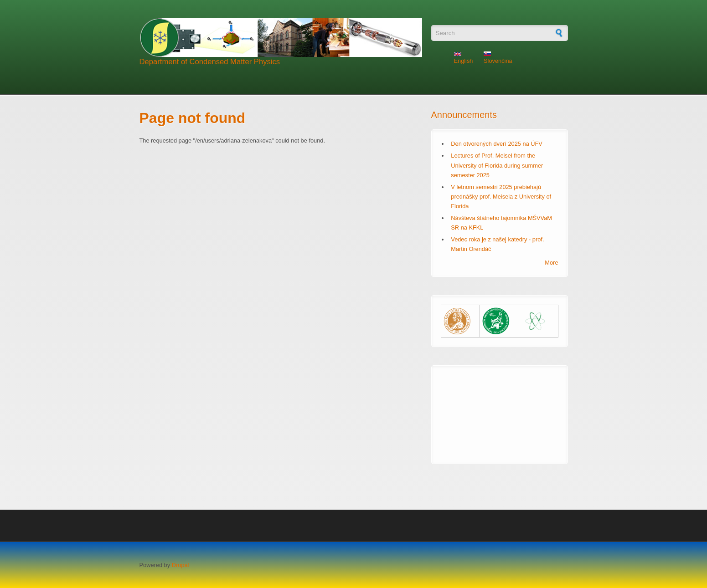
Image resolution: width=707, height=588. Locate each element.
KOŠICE (500, 409)
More (551, 263)
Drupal (181, 565)
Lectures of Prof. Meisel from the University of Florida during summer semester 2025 (497, 165)
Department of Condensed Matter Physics (210, 62)
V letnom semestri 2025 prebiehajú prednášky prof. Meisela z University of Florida (501, 197)
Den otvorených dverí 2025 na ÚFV (497, 144)
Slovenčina (498, 58)
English (464, 58)
